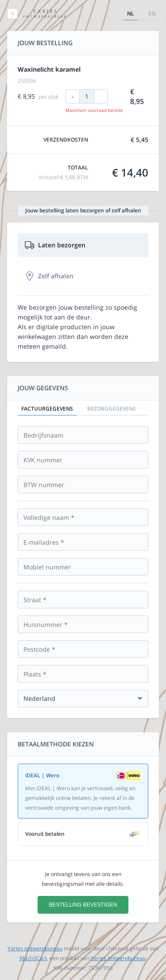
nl (131, 13)
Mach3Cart (33, 958)
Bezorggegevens (112, 409)
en (152, 13)
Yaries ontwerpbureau (35, 948)
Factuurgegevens (47, 409)
